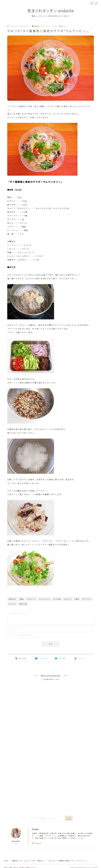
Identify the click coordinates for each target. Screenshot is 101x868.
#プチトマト (31, 599)
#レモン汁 (12, 604)
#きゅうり (68, 599)
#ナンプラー (87, 599)
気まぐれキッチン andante (51, 11)
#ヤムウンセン (45, 599)
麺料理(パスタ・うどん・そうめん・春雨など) (49, 26)
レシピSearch (69, 840)
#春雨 (21, 599)
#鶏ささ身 (23, 604)
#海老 (77, 599)
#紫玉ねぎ (12, 599)
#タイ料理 (57, 599)
